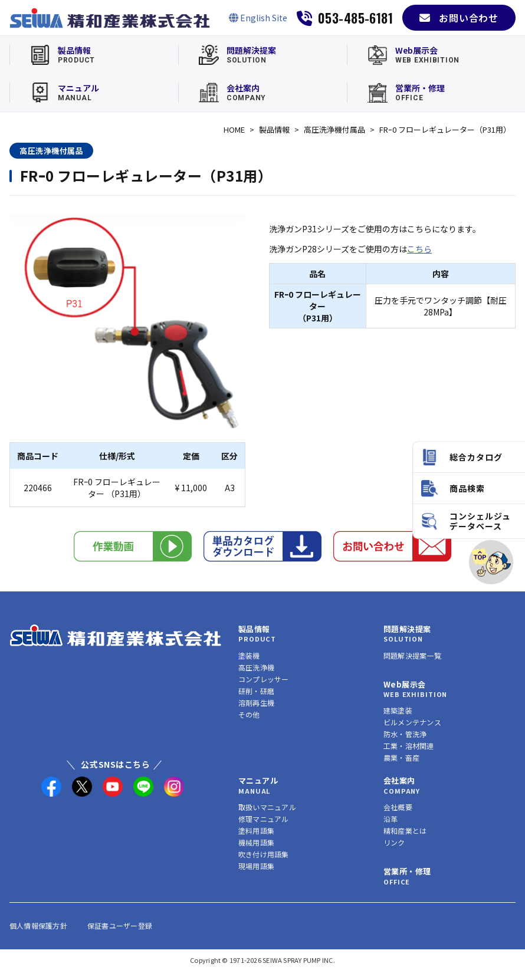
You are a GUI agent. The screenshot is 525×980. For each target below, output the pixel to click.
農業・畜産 (401, 757)
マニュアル (258, 780)
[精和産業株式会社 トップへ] (116, 635)
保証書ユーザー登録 (120, 925)
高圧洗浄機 (256, 667)
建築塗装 (398, 710)
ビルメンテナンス (412, 722)
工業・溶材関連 (409, 746)
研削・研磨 (256, 691)
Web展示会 (404, 684)
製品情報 (274, 129)
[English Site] (258, 18)
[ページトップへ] (491, 562)
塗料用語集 (256, 831)
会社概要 (398, 807)
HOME (234, 129)
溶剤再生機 (256, 703)
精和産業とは (405, 831)
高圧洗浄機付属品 (334, 129)
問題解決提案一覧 (412, 655)
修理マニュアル (264, 819)
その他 (249, 714)
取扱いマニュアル (267, 807)
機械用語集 (256, 842)
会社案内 (399, 780)
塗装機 (249, 655)
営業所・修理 (407, 871)
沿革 (391, 819)
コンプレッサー (264, 679)
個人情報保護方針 (38, 925)
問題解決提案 (407, 629)
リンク (394, 842)
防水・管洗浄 (405, 734)
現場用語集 (256, 866)
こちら (419, 249)
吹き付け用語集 (264, 854)
